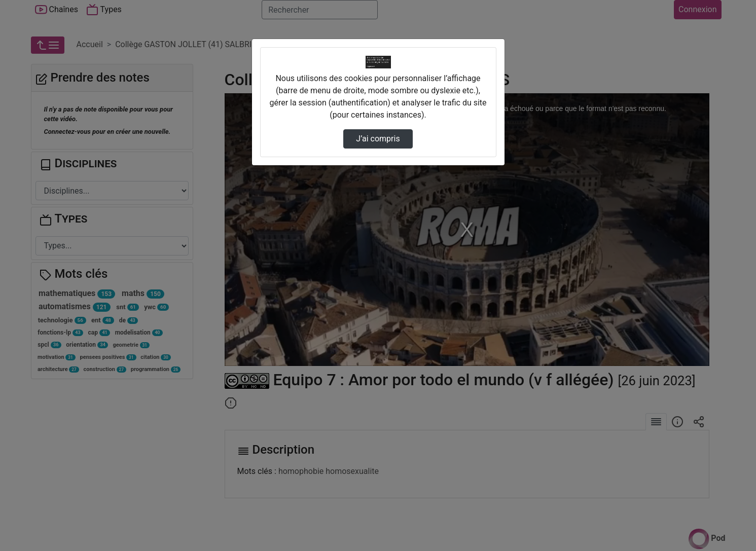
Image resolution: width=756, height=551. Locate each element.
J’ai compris (378, 139)
